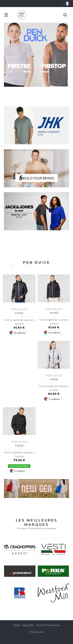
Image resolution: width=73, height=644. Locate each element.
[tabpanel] (36, 55)
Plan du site (36, 632)
